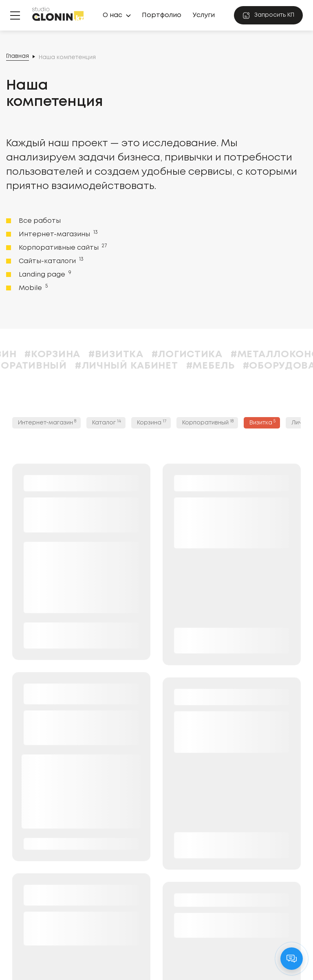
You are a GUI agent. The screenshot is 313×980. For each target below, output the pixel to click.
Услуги (204, 15)
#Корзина (71, 355)
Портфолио (162, 15)
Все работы (40, 221)
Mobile (32, 288)
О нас (112, 15)
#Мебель (229, 366)
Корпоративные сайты (62, 247)
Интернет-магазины (57, 234)
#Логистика (205, 355)
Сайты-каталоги (50, 261)
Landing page (44, 274)
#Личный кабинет (145, 366)
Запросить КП (268, 15)
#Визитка (134, 355)
